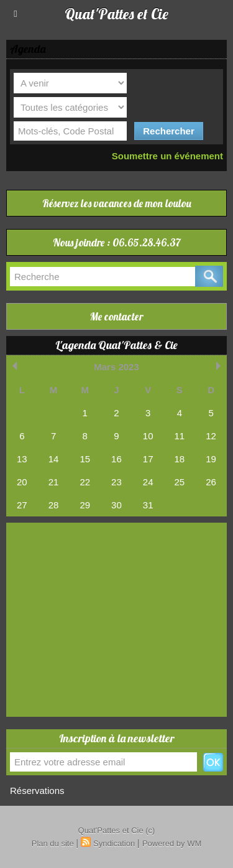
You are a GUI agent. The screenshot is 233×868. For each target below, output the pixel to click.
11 (180, 436)
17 (148, 459)
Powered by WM (172, 843)
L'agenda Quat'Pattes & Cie (116, 345)
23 (116, 482)
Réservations (37, 791)
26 (211, 482)
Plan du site (53, 843)
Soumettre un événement (167, 156)
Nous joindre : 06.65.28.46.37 (117, 242)
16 (116, 459)
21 (54, 482)
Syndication (114, 843)
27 (22, 505)
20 (22, 482)
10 (148, 436)
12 (211, 436)
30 (116, 505)
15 (85, 459)
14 (54, 459)
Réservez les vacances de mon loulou (117, 203)
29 (85, 505)
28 (54, 505)
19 (211, 459)
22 (85, 482)
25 (180, 482)
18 (180, 459)
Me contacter (116, 316)
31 (148, 505)
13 (22, 459)
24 (148, 482)
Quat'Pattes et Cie (116, 14)
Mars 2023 (116, 367)
